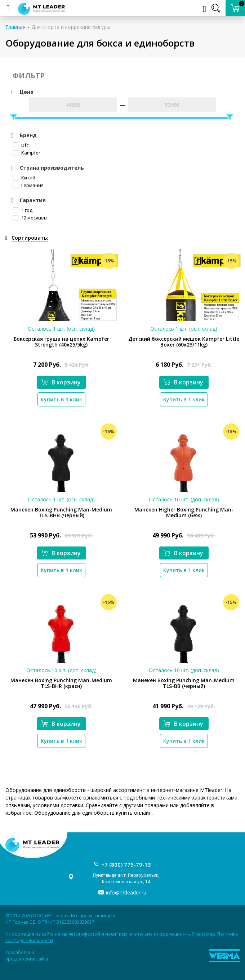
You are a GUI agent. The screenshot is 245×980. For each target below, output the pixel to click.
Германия (28, 185)
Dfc (21, 145)
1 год (23, 210)
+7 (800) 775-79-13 (126, 864)
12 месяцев (30, 218)
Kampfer (26, 153)
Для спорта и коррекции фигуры (71, 27)
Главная (15, 27)
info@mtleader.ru (126, 892)
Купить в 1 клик (61, 399)
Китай (24, 178)
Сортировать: (30, 238)
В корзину (61, 382)
